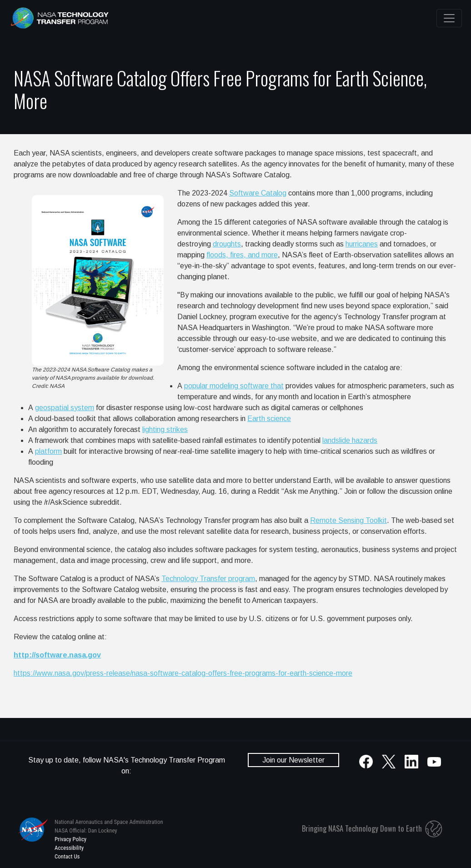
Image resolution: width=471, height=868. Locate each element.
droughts (227, 244)
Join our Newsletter (293, 760)
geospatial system (65, 408)
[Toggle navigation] (449, 18)
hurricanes (362, 244)
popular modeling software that (234, 386)
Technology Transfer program (208, 579)
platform (48, 451)
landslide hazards (350, 440)
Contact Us (67, 856)
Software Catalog (258, 193)
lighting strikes (165, 429)
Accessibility (69, 848)
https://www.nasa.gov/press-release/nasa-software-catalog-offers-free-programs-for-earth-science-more (183, 673)
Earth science (269, 419)
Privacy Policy (70, 839)
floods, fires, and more (242, 255)
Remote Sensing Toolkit (348, 520)
